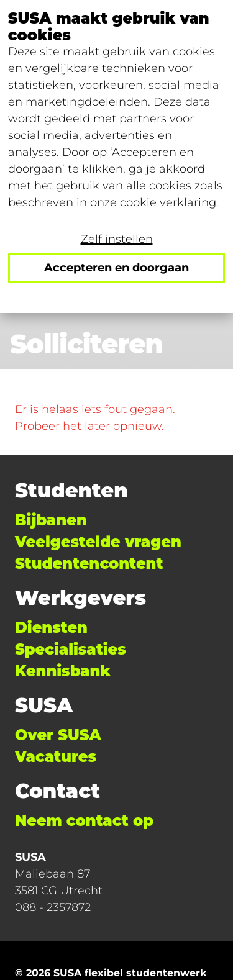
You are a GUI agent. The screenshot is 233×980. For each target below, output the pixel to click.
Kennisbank (63, 671)
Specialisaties (71, 649)
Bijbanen (51, 520)
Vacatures (56, 757)
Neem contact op (84, 821)
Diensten (51, 628)
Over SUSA (58, 735)
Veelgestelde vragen (98, 542)
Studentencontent (89, 564)
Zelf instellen (117, 239)
